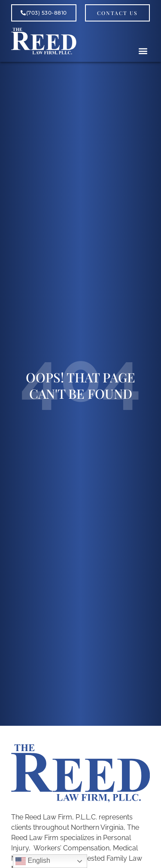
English (33, 861)
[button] (143, 50)
